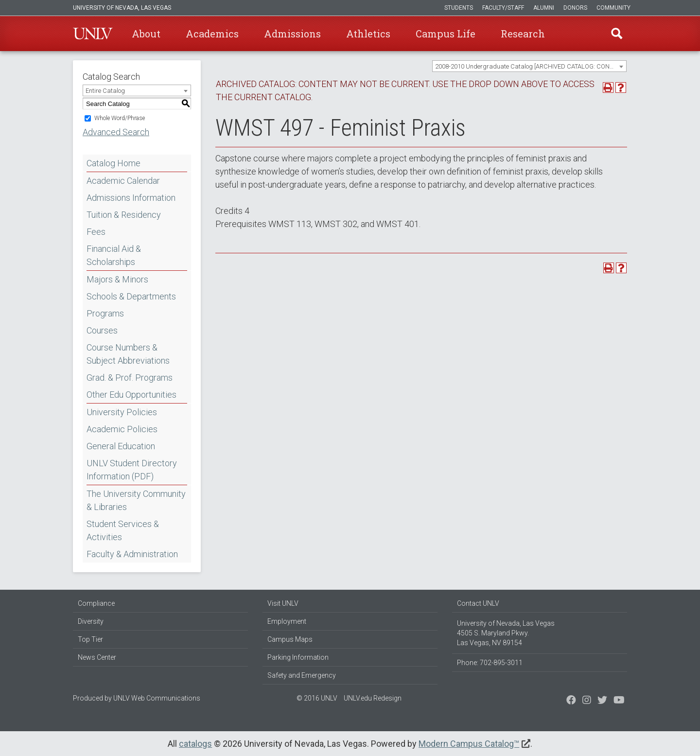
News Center (97, 657)
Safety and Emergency (302, 675)
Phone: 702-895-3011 (490, 663)
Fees (96, 232)
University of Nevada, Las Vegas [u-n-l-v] (122, 8)
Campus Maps (290, 639)
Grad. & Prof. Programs (130, 378)
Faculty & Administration (132, 554)
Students (459, 8)
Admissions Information (131, 198)
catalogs (195, 744)
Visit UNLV (283, 603)
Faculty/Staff (503, 8)
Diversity (91, 621)
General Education (121, 446)
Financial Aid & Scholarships (114, 255)
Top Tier (90, 639)
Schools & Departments (131, 296)
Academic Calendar (123, 181)
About (146, 34)
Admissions (292, 34)
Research (523, 34)
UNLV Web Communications (157, 698)
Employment (287, 621)
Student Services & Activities (123, 530)
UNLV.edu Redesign (373, 698)
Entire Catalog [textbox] (105, 91)
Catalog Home (114, 163)
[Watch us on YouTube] (619, 701)
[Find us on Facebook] (571, 701)
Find (617, 34)
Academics (212, 34)
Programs (105, 313)
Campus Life (446, 34)
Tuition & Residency (124, 215)
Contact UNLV (478, 603)
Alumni (544, 8)
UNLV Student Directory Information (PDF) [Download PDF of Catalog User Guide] (132, 470)
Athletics (368, 34)
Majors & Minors (117, 279)
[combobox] (529, 66)
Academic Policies (122, 429)
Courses (102, 330)
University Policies (122, 412)
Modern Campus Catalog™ (469, 744)
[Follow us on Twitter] (587, 701)
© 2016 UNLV (317, 698)
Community (613, 8)
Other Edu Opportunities (131, 395)
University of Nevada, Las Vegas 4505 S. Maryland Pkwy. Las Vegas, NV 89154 (506, 633)
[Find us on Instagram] (602, 701)
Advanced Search (116, 132)
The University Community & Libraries (136, 500)
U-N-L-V (93, 34)
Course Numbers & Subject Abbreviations (128, 354)
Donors (575, 8)
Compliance (96, 603)
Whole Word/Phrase (120, 118)
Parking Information (298, 657)
